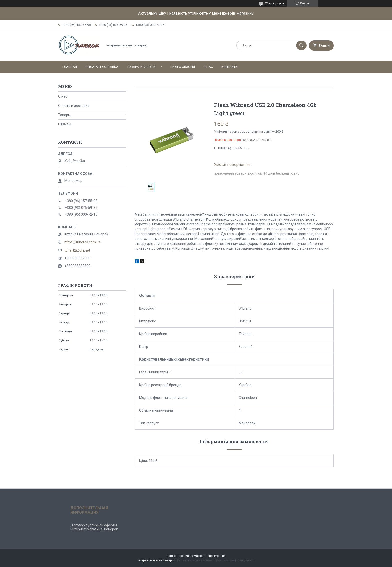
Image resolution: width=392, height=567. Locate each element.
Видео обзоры (183, 67)
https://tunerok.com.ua (83, 242)
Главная (70, 67)
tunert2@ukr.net (77, 250)
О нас (208, 67)
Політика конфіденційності (235, 560)
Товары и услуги (141, 67)
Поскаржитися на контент (196, 560)
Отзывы (65, 124)
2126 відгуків (275, 3)
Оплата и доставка (102, 67)
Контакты (230, 67)
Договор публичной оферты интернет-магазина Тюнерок (94, 527)
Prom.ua (220, 556)
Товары (64, 115)
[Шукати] (301, 45)
